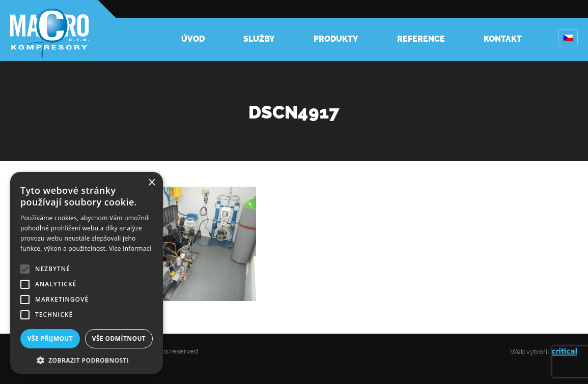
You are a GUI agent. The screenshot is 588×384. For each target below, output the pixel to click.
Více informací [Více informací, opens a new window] (130, 248)
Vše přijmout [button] (50, 338)
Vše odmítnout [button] (119, 338)
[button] (87, 359)
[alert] (87, 273)
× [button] (151, 183)
